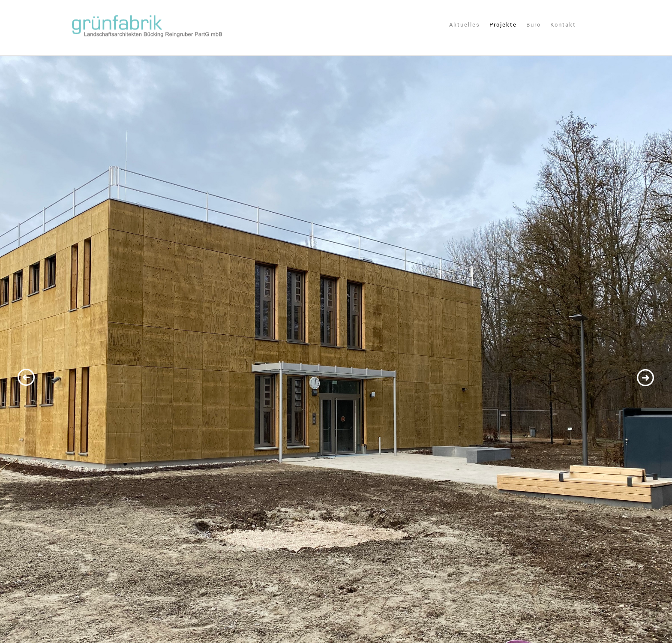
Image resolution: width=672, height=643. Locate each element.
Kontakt (563, 25)
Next (645, 378)
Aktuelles (465, 25)
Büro (534, 25)
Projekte (503, 25)
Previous (27, 378)
